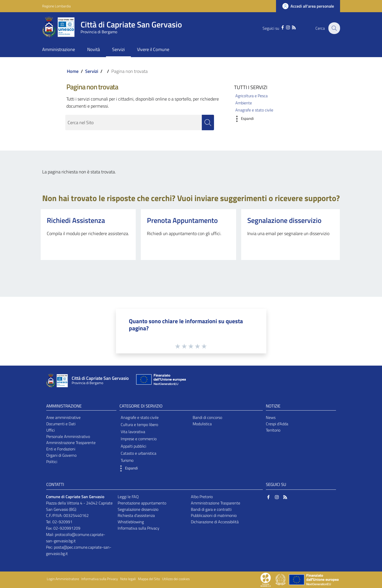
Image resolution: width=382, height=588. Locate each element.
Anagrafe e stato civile (254, 110)
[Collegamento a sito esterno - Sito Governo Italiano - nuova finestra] (281, 579)
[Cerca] (334, 28)
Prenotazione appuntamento (142, 503)
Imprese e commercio (139, 439)
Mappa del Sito (149, 579)
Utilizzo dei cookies (176, 579)
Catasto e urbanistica (139, 453)
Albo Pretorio (202, 497)
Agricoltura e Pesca (251, 96)
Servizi (92, 71)
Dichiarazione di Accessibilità (215, 522)
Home (73, 71)
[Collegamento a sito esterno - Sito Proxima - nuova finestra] (266, 579)
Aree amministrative (63, 417)
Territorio (273, 430)
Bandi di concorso (207, 417)
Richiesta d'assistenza (136, 515)
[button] (243, 119)
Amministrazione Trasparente (71, 443)
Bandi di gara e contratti (211, 509)
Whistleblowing (131, 522)
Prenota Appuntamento (182, 220)
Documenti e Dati (61, 424)
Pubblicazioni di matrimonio (214, 515)
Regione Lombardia (56, 6)
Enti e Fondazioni (61, 449)
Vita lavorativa (133, 432)
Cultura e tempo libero (139, 424)
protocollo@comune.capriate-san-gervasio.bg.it (76, 538)
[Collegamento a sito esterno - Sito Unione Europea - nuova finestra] (160, 381)
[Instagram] (287, 27)
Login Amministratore (63, 579)
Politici (52, 462)
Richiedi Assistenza (76, 220)
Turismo (127, 460)
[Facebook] (281, 27)
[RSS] (293, 27)
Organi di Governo (61, 455)
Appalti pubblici (133, 446)
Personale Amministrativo (68, 436)
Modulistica (202, 424)
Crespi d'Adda (277, 424)
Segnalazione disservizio (284, 220)
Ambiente (244, 103)
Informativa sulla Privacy (139, 528)
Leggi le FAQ (128, 497)
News (271, 417)
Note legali (128, 579)
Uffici (50, 430)
